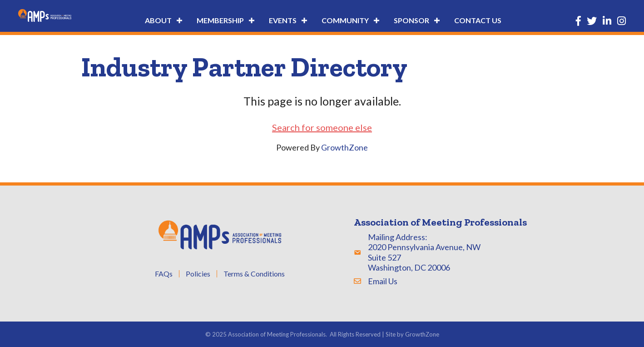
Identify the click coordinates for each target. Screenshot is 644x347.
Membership (220, 20)
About (158, 20)
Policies (198, 274)
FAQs (164, 274)
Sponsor (411, 20)
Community (345, 20)
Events (283, 20)
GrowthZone (344, 147)
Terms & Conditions (254, 274)
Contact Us (478, 20)
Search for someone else (322, 127)
